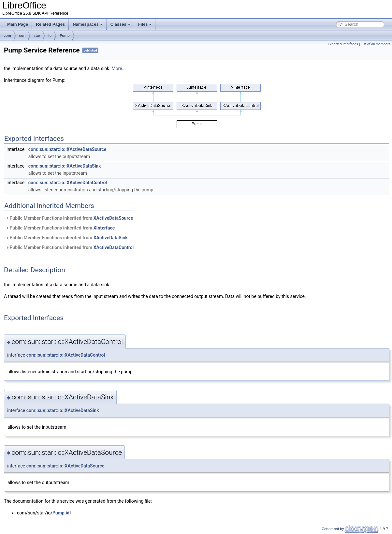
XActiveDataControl (114, 247)
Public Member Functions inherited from (69, 218)
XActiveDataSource (113, 218)
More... (118, 68)
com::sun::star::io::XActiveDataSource (67, 149)
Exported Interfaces (343, 44)
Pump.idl (62, 513)
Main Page (18, 24)
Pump (65, 36)
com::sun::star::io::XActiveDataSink (65, 166)
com (7, 36)
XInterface (104, 228)
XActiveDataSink (111, 238)
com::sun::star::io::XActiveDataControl (68, 183)
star (37, 36)
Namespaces (88, 24)
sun (22, 36)
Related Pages (50, 24)
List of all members (376, 44)
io (50, 36)
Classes (120, 24)
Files (145, 24)
